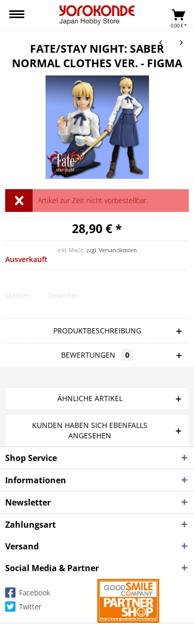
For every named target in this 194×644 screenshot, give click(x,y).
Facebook (28, 595)
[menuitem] (17, 16)
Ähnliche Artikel (90, 398)
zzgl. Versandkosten (112, 250)
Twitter (23, 609)
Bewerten (64, 295)
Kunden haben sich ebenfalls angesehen (90, 430)
